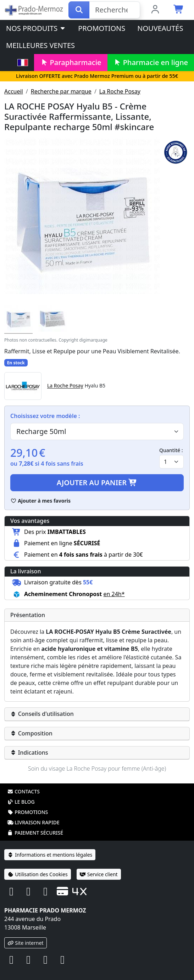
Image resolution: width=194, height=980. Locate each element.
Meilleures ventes (40, 45)
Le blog (21, 802)
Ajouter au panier (97, 483)
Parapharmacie (71, 62)
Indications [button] (29, 753)
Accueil (14, 91)
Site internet (26, 943)
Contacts (23, 791)
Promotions (102, 28)
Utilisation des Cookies (38, 874)
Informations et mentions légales (50, 855)
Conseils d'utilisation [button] (42, 714)
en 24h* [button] (114, 594)
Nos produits (36, 28)
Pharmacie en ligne (151, 62)
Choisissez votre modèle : (45, 416)
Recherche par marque (61, 91)
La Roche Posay (120, 91)
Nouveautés (160, 28)
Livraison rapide (33, 822)
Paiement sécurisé (35, 833)
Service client (99, 874)
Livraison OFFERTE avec (97, 76)
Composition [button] (31, 733)
